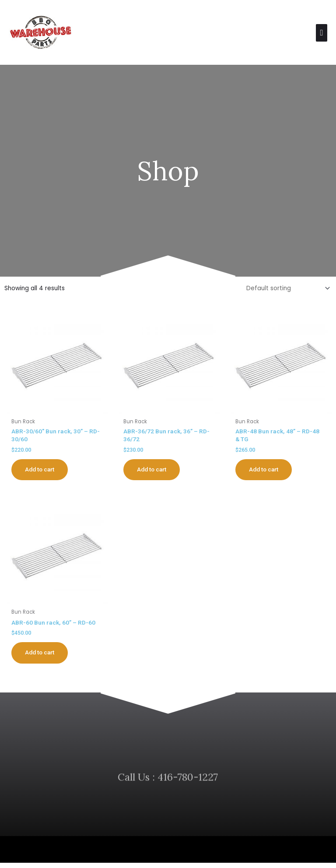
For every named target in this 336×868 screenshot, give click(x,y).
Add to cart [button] (41, 472)
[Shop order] (287, 291)
